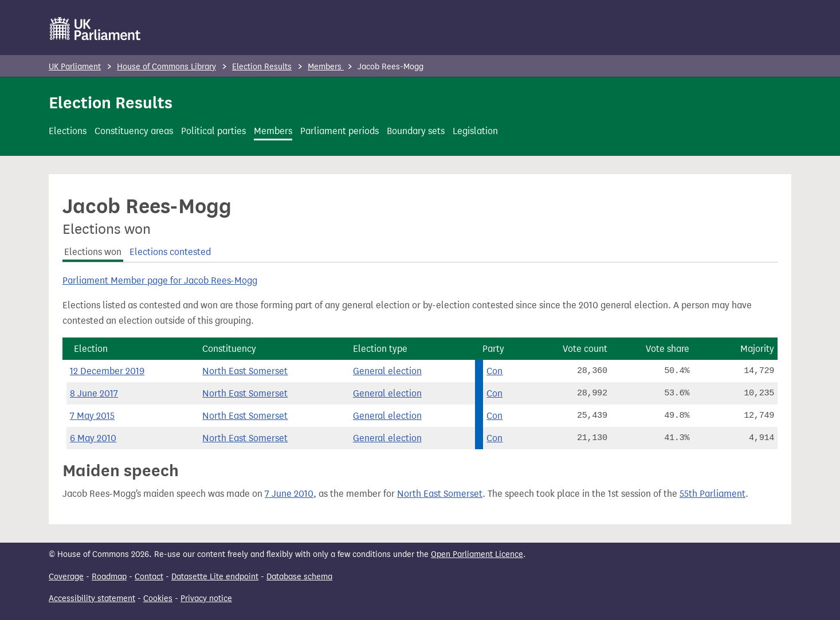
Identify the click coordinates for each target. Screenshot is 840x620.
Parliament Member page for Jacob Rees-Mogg (160, 280)
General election (387, 371)
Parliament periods (339, 131)
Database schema (299, 577)
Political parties (213, 131)
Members (326, 67)
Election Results (262, 67)
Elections (68, 131)
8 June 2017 (94, 393)
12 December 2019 (107, 371)
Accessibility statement (92, 599)
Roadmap (109, 577)
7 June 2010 (289, 494)
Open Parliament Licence (477, 554)
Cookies (158, 599)
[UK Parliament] (95, 29)
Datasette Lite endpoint (215, 577)
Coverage (66, 577)
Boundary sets (416, 131)
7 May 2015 (92, 416)
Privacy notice (206, 599)
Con (494, 371)
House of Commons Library (166, 67)
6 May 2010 (93, 438)
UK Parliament (75, 67)
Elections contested (170, 252)
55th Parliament (713, 494)
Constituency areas (134, 131)
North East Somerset (245, 371)
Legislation (475, 131)
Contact (149, 577)
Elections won (93, 252)
